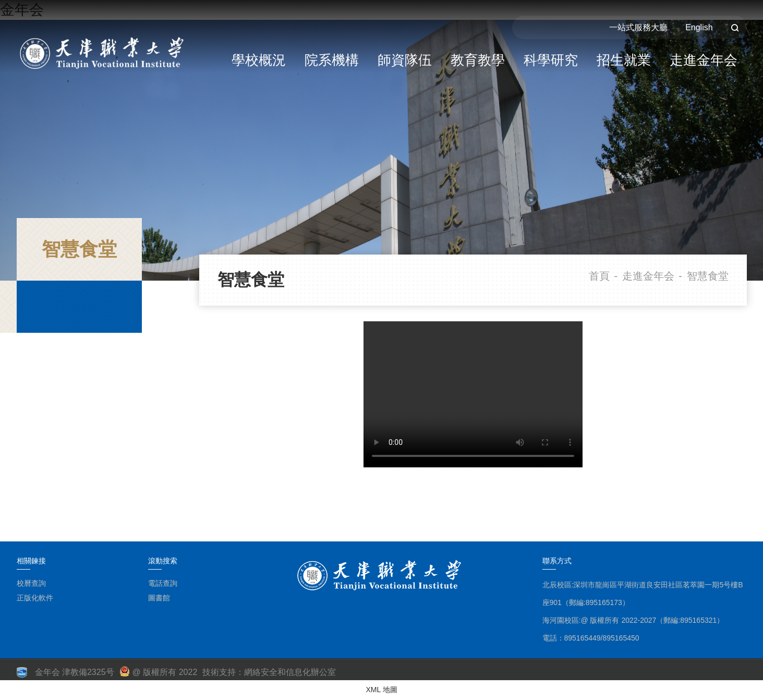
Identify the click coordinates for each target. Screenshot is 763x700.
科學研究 (551, 60)
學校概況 (259, 60)
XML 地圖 (381, 690)
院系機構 (332, 60)
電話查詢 (163, 583)
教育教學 (478, 60)
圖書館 (159, 598)
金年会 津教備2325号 (75, 672)
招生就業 (624, 60)
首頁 (599, 276)
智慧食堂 (708, 276)
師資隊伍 (405, 60)
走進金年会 (704, 60)
